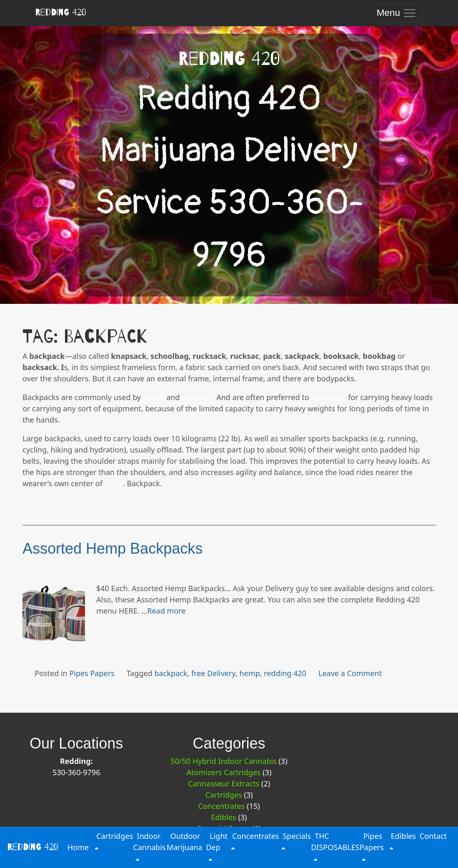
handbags (328, 397)
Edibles (223, 817)
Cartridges (223, 795)
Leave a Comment (350, 673)
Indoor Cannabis (149, 842)
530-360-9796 (76, 772)
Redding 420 (61, 12)
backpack (171, 673)
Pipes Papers (92, 673)
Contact (433, 836)
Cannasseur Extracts (224, 783)
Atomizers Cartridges (224, 772)
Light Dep (217, 842)
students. (198, 397)
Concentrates (221, 806)
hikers (154, 397)
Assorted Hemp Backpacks (113, 548)
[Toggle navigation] (397, 13)
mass (114, 483)
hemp (249, 673)
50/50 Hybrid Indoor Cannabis (223, 761)
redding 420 (285, 673)
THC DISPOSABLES (335, 842)
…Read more (163, 611)
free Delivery (213, 673)
